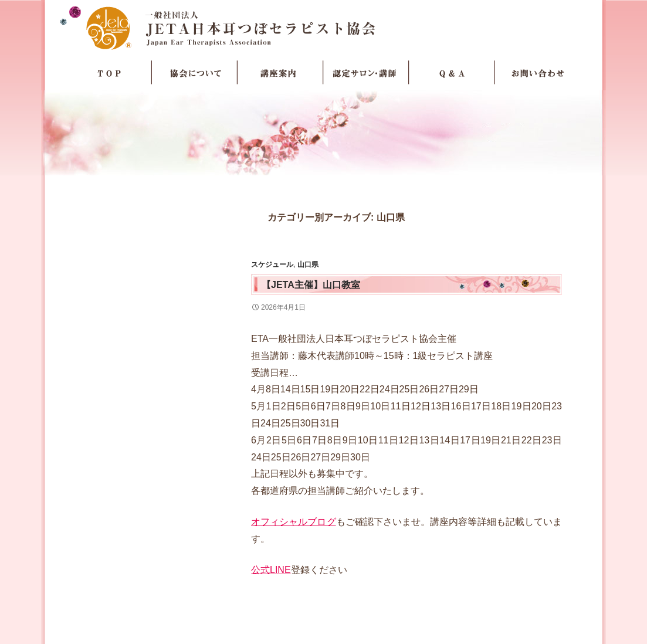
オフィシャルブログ (294, 522)
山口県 (308, 265)
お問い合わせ (537, 73)
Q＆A (452, 73)
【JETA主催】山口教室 (311, 285)
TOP (109, 73)
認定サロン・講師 (366, 73)
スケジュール (272, 265)
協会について (195, 73)
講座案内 (280, 73)
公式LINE (271, 570)
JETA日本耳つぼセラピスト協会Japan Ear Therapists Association (323, 28)
